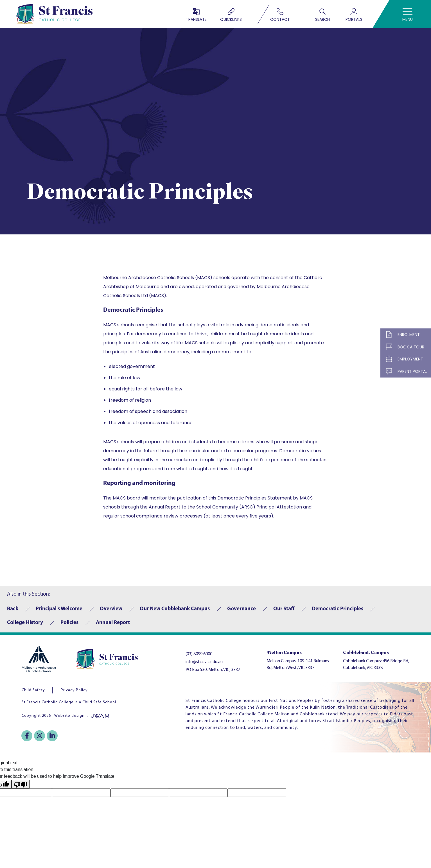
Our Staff (284, 612)
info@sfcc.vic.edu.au (204, 662)
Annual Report (113, 625)
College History (25, 625)
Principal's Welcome (59, 612)
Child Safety (33, 690)
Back (13, 612)
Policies (69, 625)
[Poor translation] (21, 784)
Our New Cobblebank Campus (175, 612)
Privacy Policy (74, 690)
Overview (111, 612)
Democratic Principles (338, 612)
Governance (242, 612)
